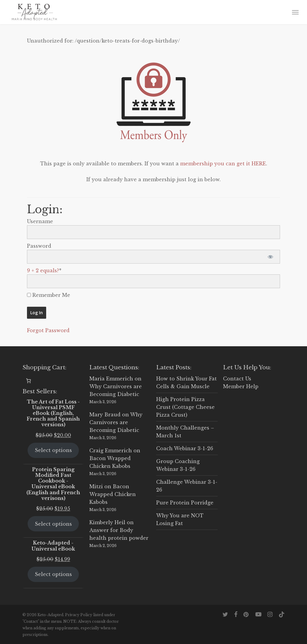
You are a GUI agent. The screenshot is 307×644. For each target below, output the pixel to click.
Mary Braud (105, 415)
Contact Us (237, 379)
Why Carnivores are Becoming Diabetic (116, 422)
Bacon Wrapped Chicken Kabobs (113, 494)
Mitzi (96, 486)
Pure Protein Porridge (185, 503)
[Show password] (270, 257)
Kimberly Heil (107, 522)
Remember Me (49, 295)
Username (40, 221)
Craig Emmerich (111, 451)
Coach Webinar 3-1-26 (185, 448)
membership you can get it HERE (223, 164)
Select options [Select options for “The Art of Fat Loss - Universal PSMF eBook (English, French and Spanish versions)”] (53, 450)
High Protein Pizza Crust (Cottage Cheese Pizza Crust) (185, 407)
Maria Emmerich (111, 379)
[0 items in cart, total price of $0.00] (28, 381)
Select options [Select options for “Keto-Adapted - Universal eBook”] (53, 574)
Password (39, 246)
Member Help (241, 386)
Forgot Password (48, 330)
